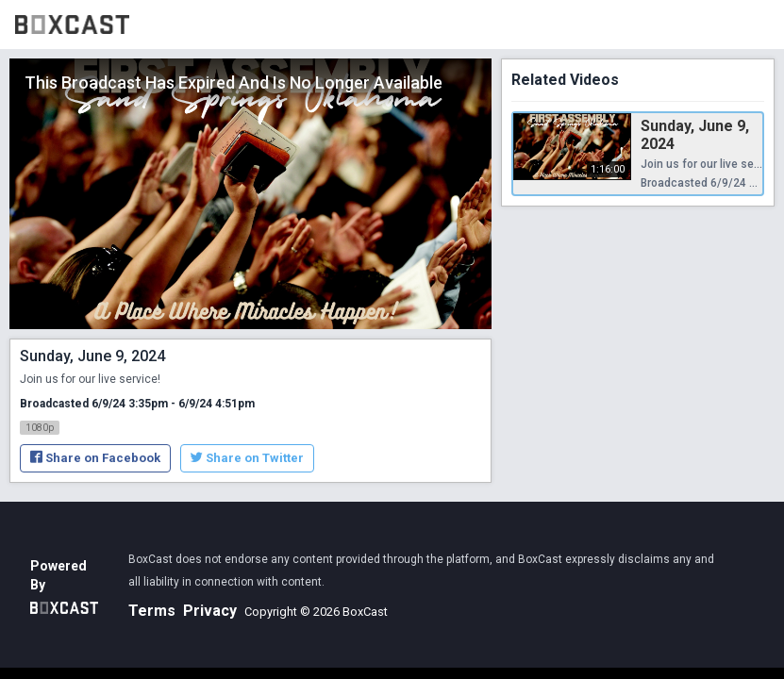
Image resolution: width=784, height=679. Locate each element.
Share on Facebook (95, 458)
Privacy (210, 611)
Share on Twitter (247, 458)
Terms (152, 611)
